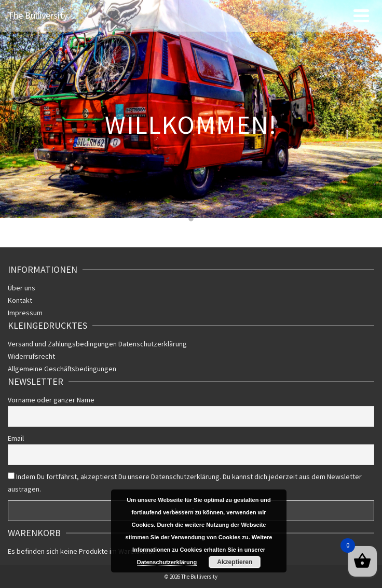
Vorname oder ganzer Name (51, 400)
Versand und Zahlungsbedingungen (63, 344)
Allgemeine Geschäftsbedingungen (62, 369)
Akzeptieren (235, 562)
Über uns (22, 288)
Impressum (25, 313)
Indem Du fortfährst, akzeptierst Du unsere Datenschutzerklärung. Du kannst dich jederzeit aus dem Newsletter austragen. (185, 483)
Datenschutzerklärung (153, 344)
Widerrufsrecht (31, 356)
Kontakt (20, 300)
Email (16, 438)
